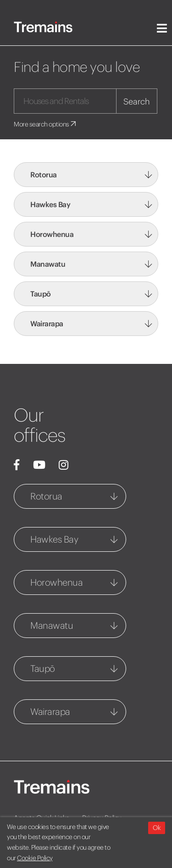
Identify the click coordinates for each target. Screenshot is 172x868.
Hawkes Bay (50, 204)
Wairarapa (47, 324)
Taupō (41, 294)
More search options (46, 124)
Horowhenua (52, 234)
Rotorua (44, 175)
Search (137, 102)
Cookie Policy (35, 858)
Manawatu (48, 264)
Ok (157, 828)
